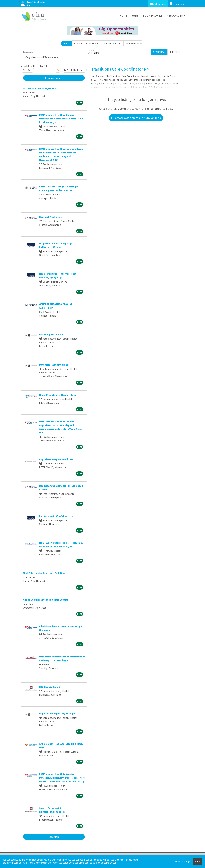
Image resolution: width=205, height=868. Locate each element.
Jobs (135, 16)
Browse (78, 43)
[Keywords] (54, 52)
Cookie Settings (182, 861)
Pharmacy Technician (51, 334)
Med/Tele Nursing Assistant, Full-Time (44, 573)
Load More (54, 837)
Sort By (27, 70)
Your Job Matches (112, 43)
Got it (197, 861)
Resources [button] (175, 16)
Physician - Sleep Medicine (54, 365)
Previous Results (54, 78)
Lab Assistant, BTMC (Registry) (56, 516)
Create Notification (74, 70)
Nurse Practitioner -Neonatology (58, 395)
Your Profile (153, 16)
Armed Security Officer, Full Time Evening (46, 600)
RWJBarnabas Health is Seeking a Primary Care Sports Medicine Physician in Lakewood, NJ (61, 119)
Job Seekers (158, 4)
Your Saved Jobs (134, 43)
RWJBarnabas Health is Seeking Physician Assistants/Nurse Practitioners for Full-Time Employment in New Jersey (62, 778)
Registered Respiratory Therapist (58, 713)
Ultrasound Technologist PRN (40, 88)
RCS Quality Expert (49, 687)
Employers (177, 4)
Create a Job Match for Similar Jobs (136, 118)
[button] (175, 52)
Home (123, 16)
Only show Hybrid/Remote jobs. (42, 57)
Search (67, 43)
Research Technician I (51, 217)
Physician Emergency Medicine (56, 459)
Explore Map (93, 43)
